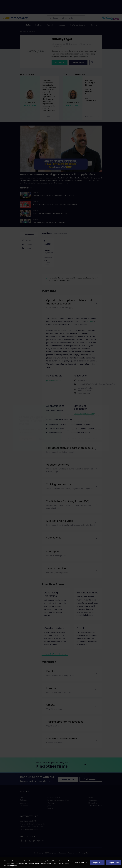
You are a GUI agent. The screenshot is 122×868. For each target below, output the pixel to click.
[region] (61, 863)
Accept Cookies (114, 862)
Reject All (97, 862)
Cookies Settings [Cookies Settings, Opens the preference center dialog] (81, 862)
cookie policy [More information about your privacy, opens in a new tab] (12, 865)
